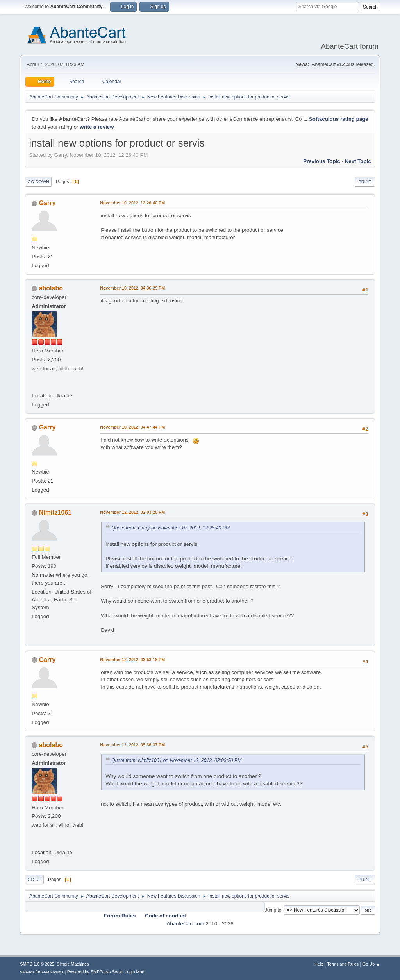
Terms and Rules (343, 964)
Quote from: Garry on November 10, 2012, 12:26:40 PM (171, 528)
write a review (97, 127)
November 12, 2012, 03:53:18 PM (132, 660)
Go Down (38, 182)
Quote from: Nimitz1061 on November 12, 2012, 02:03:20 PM (176, 760)
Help (319, 964)
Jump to (273, 910)
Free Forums (52, 972)
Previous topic (322, 161)
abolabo (51, 288)
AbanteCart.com (185, 924)
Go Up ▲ (371, 964)
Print (365, 182)
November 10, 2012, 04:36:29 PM (132, 288)
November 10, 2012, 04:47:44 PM (132, 427)
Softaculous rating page (339, 119)
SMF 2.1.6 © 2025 (37, 964)
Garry (47, 203)
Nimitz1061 (55, 512)
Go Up (34, 880)
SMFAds (27, 972)
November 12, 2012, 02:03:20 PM (132, 512)
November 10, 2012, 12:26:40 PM (132, 203)
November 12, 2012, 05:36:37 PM (132, 745)
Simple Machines (73, 964)
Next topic (358, 161)
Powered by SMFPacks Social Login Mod (106, 972)
